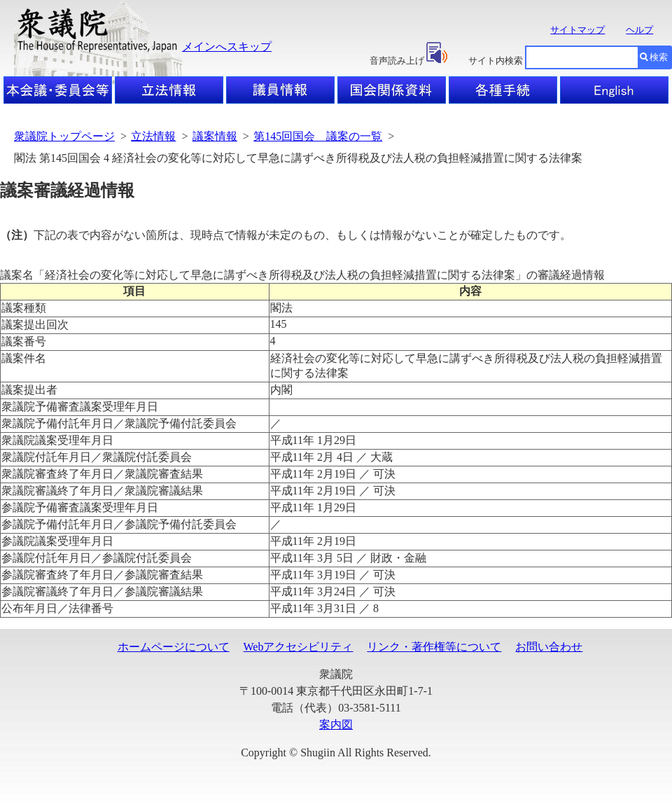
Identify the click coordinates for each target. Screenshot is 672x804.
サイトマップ (577, 30)
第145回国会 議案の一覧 (318, 136)
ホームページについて (174, 647)
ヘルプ (639, 30)
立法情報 (153, 136)
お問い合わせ (549, 647)
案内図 (336, 725)
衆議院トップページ (64, 136)
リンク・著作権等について (434, 647)
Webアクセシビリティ (299, 647)
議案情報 (215, 136)
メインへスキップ (227, 47)
